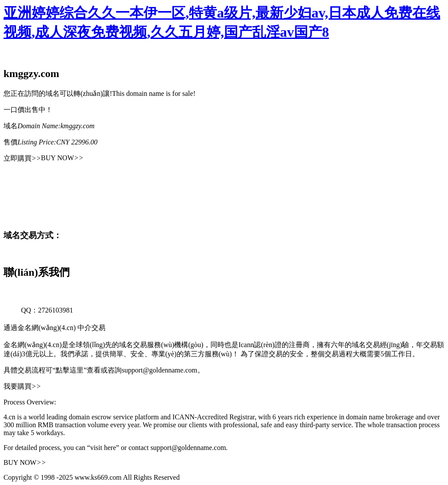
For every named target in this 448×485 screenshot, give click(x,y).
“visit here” (103, 448)
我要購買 (22, 386)
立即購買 (22, 158)
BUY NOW (62, 158)
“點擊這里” (70, 370)
